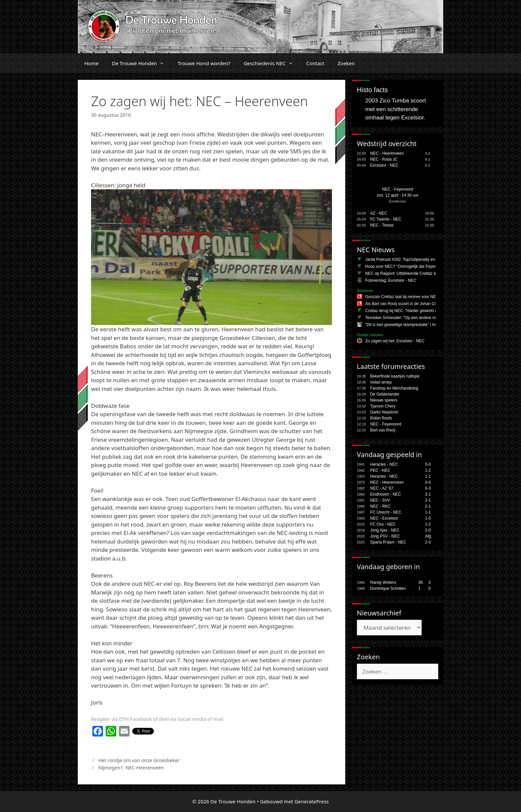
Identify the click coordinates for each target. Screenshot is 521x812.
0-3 (428, 488)
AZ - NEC (379, 213)
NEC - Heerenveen (387, 153)
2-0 (428, 530)
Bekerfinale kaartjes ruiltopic (395, 376)
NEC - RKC (380, 506)
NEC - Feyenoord (398, 189)
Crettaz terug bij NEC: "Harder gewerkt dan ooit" (408, 311)
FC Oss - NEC (383, 524)
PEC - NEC (380, 470)
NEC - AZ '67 (382, 488)
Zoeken (346, 63)
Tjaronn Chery (383, 406)
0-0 (428, 482)
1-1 (428, 476)
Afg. (428, 536)
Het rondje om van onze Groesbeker (139, 760)
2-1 (428, 500)
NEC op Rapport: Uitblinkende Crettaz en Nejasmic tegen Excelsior (425, 273)
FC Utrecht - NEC (386, 512)
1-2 (428, 470)
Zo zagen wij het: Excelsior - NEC (395, 341)
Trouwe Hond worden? (204, 63)
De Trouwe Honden (142, 63)
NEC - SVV (380, 500)
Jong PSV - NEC (385, 536)
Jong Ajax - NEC (385, 530)
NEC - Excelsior (384, 518)
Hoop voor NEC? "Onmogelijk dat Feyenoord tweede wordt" (418, 266)
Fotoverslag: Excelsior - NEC (391, 280)
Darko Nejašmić (384, 412)
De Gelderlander (385, 394)
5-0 (428, 464)
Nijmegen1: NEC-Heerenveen (131, 768)
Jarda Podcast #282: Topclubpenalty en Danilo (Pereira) (415, 259)
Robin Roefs (381, 418)
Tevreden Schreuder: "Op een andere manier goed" (411, 318)
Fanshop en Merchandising (394, 388)
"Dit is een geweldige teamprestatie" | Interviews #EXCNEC (418, 325)
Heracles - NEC (384, 464)
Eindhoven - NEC (386, 494)
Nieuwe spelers (384, 400)
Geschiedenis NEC (272, 63)
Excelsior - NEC (384, 165)
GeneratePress (312, 801)
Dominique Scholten (388, 588)
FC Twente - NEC (386, 219)
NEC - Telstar (382, 225)
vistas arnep (381, 382)
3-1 (428, 494)
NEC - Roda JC (384, 159)
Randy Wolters (383, 582)
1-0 (428, 518)
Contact (315, 63)
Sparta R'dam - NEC (388, 542)
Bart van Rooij (383, 430)
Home (92, 63)
